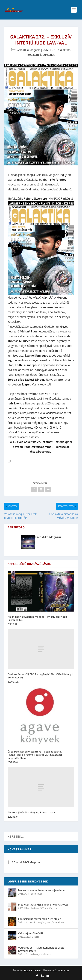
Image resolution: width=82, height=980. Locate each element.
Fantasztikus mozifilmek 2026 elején (40, 919)
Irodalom (33, 55)
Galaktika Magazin (29, 50)
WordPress (63, 970)
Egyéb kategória (38, 922)
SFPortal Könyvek (49, 908)
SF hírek (35, 937)
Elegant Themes (32, 970)
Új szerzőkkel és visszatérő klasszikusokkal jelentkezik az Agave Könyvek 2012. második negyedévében (35, 755)
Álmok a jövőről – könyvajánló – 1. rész (31, 812)
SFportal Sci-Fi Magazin (26, 862)
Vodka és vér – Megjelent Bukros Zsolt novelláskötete (41, 949)
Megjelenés (47, 55)
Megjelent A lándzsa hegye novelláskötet (43, 905)
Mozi (49, 922)
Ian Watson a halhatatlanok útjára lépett (42, 890)
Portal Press (45, 954)
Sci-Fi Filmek (58, 922)
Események (37, 894)
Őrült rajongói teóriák (31, 933)
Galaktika (64, 50)
